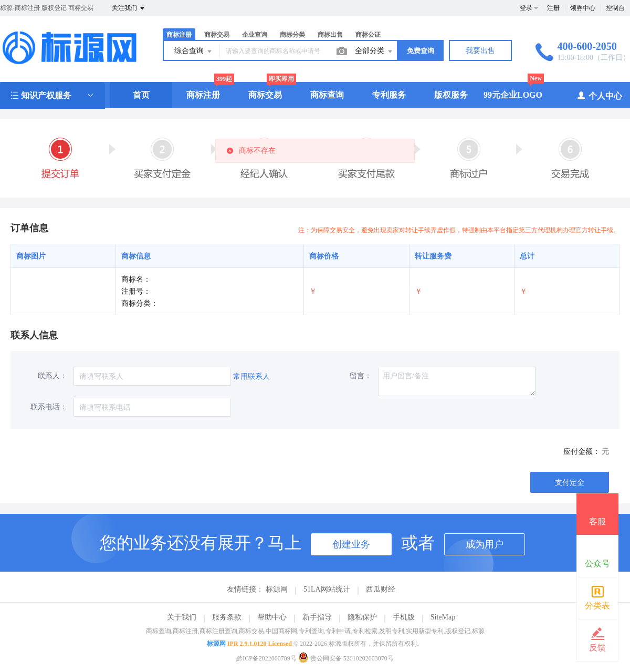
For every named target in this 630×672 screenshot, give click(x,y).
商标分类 (292, 35)
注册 (553, 8)
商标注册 (179, 35)
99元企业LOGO (513, 95)
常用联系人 (251, 376)
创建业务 (351, 544)
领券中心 (583, 8)
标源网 (277, 589)
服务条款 (227, 617)
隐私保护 (362, 617)
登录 (526, 8)
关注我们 (129, 8)
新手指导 (317, 617)
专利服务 (389, 95)
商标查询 (327, 95)
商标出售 (330, 35)
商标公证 (368, 35)
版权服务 (451, 95)
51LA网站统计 (327, 589)
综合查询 (194, 51)
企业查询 (255, 35)
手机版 (404, 617)
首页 (141, 95)
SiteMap (443, 617)
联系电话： (49, 407)
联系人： (52, 376)
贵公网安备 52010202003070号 (346, 658)
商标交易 (217, 35)
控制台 (615, 8)
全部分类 (374, 51)
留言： (361, 376)
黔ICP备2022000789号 (266, 658)
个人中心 (599, 95)
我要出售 (480, 51)
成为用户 (485, 544)
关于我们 (182, 617)
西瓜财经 (381, 589)
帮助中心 (272, 617)
